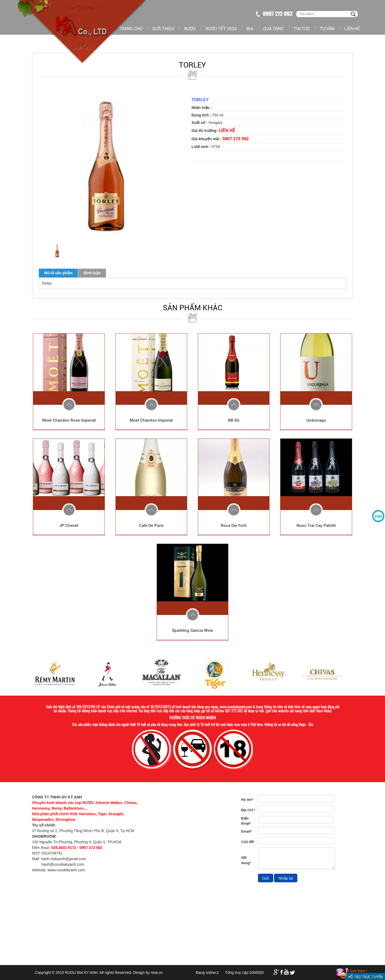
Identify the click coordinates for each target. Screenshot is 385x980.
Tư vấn (327, 29)
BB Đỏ (234, 420)
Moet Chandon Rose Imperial (69, 420)
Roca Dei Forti (234, 526)
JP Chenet (69, 526)
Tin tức (302, 29)
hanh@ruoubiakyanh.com (63, 864)
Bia (250, 29)
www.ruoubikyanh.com (66, 870)
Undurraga (316, 420)
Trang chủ (131, 29)
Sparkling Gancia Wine (192, 630)
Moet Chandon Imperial (151, 420)
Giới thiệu (163, 29)
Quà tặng (273, 29)
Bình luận (92, 273)
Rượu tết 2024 (221, 29)
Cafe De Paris (151, 526)
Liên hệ (352, 29)
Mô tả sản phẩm (58, 273)
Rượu (190, 29)
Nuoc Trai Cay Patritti (316, 526)
